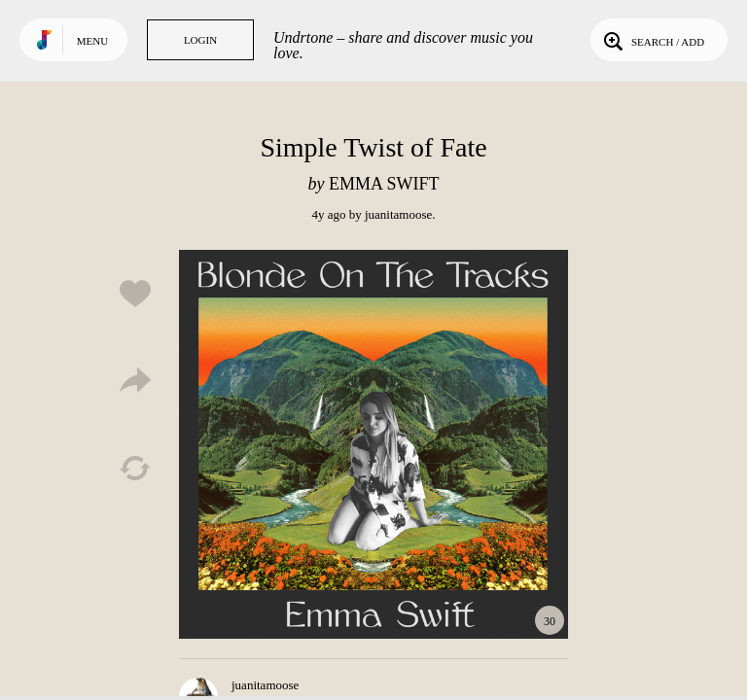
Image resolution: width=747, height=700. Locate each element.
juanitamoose (398, 214)
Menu (92, 41)
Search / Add (652, 40)
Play (373, 444)
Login (200, 40)
